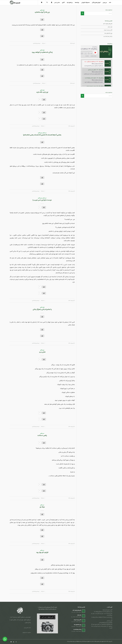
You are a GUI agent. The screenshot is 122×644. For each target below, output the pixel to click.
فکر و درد (42, 352)
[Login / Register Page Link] (52, 3)
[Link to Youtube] (11, 642)
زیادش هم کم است (108, 36)
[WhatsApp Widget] (5, 639)
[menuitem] (110, 3)
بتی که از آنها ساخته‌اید (42, 12)
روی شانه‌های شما (108, 33)
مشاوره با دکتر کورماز (27, 633)
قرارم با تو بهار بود (42, 553)
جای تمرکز (110, 27)
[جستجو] (47, 3)
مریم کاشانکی (35, 43)
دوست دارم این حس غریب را (42, 200)
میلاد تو (42, 507)
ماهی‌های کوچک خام (108, 24)
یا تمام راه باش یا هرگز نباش (42, 310)
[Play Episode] (95, 53)
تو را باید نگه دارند (42, 92)
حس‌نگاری (44, 133)
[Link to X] (16, 642)
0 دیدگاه (44, 43)
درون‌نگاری (40, 133)
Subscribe (93, 56)
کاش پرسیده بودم (108, 30)
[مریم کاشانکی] (15, 3)
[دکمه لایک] (42, 20)
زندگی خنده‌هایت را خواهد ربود (42, 52)
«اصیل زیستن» (17, 617)
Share (87, 56)
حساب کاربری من (27, 628)
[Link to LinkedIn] (14, 642)
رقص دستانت (42, 436)
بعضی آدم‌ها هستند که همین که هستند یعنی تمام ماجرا (42, 135)
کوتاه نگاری (42, 10)
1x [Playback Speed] (86, 53)
